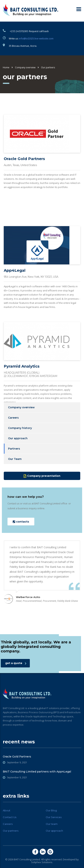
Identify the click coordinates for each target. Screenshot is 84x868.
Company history (20, 428)
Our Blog (51, 810)
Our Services (54, 817)
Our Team (15, 459)
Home (6, 67)
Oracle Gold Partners (24, 166)
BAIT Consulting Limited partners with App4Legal (37, 772)
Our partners (11, 831)
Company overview (21, 407)
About (7, 810)
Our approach (18, 438)
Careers (13, 418)
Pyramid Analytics (22, 392)
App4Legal (15, 297)
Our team (52, 824)
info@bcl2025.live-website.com (36, 38)
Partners (14, 449)
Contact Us (10, 817)
